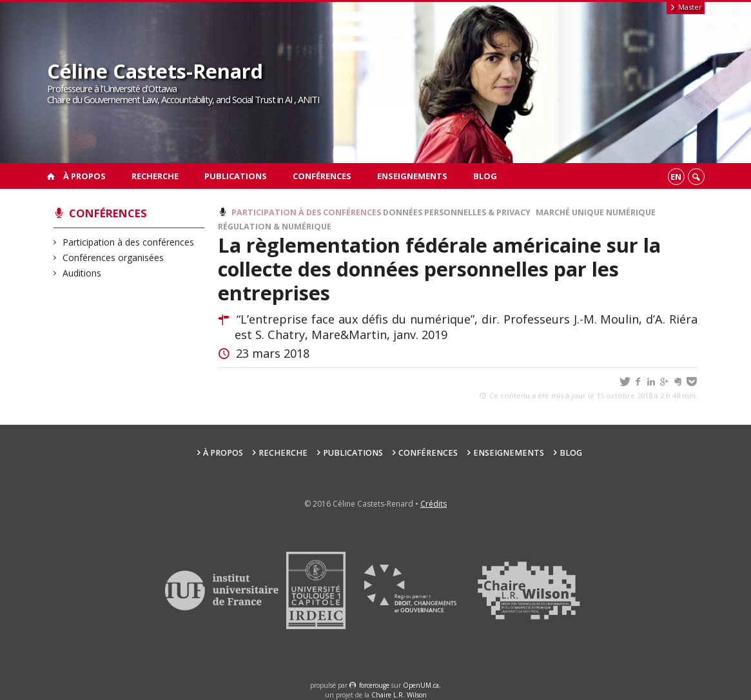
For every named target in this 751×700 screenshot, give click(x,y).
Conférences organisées (113, 258)
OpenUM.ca (421, 685)
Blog (485, 176)
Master (685, 7)
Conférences (322, 176)
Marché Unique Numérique (596, 212)
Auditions (82, 273)
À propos (84, 176)
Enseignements (412, 176)
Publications (236, 176)
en (676, 177)
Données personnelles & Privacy (457, 212)
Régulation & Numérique (275, 227)
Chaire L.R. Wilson (399, 695)
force (374, 685)
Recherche (155, 176)
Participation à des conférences (129, 242)
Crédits (434, 504)
